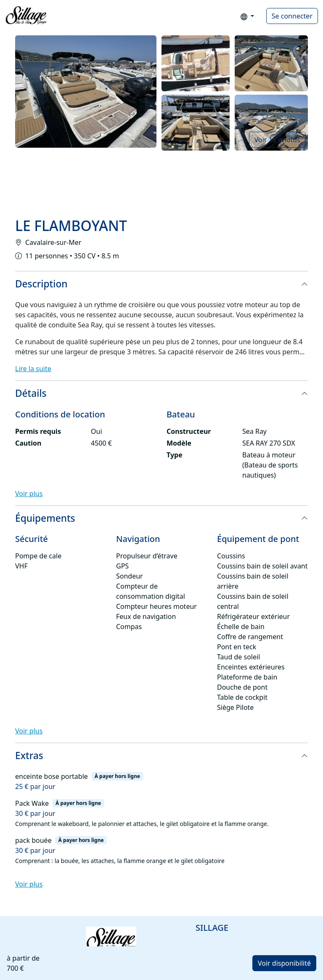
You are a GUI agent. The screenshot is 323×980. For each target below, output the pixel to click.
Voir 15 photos (277, 140)
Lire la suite (33, 369)
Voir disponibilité (284, 963)
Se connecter (292, 16)
